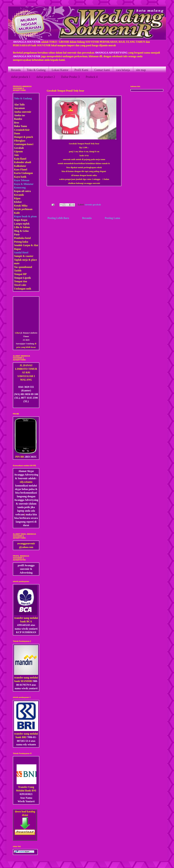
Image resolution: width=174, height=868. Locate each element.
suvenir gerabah (93, 205)
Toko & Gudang (36, 70)
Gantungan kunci (24, 144)
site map (141, 70)
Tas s (17, 267)
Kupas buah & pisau (25, 216)
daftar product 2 (46, 77)
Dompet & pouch (23, 137)
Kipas (17, 198)
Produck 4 (92, 77)
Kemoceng (20, 188)
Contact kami (102, 70)
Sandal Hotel (21, 253)
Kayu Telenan (22, 180)
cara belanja (123, 70)
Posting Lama (112, 218)
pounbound (26, 267)
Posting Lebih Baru (58, 218)
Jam (16, 155)
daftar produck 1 (21, 77)
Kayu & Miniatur (24, 184)
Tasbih (18, 271)
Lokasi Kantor (60, 70)
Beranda (16, 70)
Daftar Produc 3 (70, 77)
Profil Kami (81, 70)
